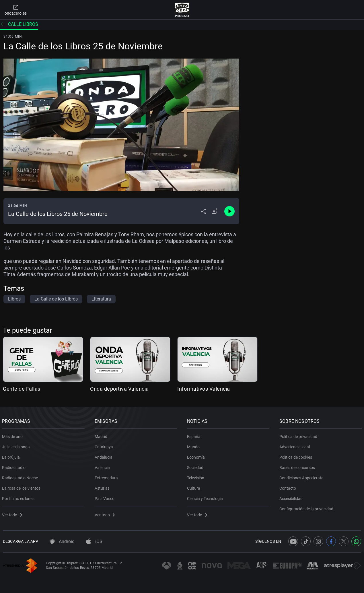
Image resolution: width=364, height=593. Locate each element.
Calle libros (19, 24)
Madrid (102, 435)
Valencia (103, 466)
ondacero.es (16, 10)
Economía (197, 456)
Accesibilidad (292, 497)
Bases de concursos (298, 466)
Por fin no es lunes (19, 497)
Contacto (289, 487)
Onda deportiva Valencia (119, 389)
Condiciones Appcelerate (302, 477)
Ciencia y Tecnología (206, 497)
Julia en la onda (17, 446)
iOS (94, 541)
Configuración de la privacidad (307, 508)
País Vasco (105, 497)
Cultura (194, 487)
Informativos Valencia (204, 389)
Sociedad (196, 466)
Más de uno (13, 435)
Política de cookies (297, 456)
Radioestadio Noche (21, 477)
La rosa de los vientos (22, 487)
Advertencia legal (295, 446)
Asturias (103, 487)
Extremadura (107, 477)
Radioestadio (15, 466)
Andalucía (104, 456)
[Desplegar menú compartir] (204, 211)
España (195, 435)
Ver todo (13, 514)
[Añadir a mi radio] (215, 211)
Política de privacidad (299, 435)
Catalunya (104, 446)
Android (62, 541)
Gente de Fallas (22, 389)
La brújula (12, 456)
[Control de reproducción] (229, 211)
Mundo (194, 446)
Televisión (196, 477)
